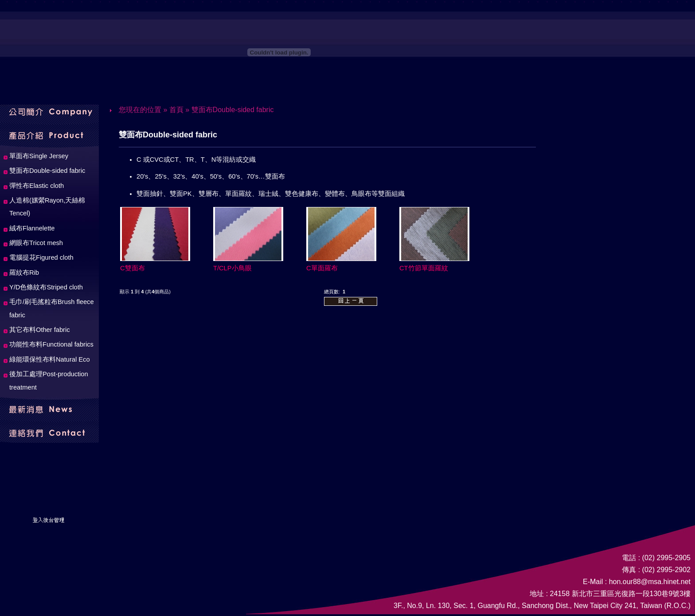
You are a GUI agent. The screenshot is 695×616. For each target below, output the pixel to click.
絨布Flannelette (32, 228)
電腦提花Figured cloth (41, 257)
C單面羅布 (322, 268)
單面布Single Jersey (39, 156)
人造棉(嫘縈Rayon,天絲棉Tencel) (47, 207)
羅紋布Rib (24, 273)
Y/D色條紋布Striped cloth (46, 287)
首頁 (176, 110)
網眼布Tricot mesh (36, 243)
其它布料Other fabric (40, 330)
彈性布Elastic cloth (37, 186)
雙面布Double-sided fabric (233, 110)
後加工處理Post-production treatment (49, 380)
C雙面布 (133, 268)
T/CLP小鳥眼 (232, 268)
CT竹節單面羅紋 (424, 268)
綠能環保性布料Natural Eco (50, 359)
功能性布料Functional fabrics (51, 344)
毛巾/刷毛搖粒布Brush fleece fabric (52, 308)
